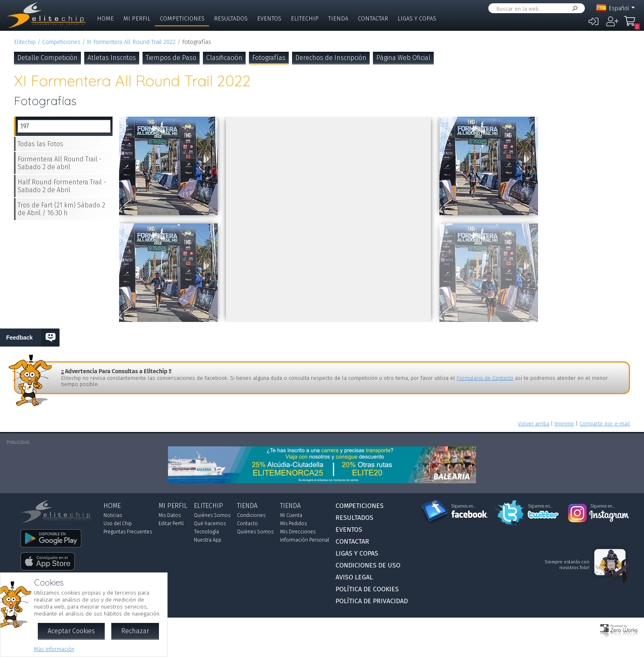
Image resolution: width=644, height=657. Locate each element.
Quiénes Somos (212, 515)
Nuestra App (208, 540)
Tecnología (206, 532)
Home (105, 19)
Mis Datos (170, 515)
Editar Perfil (171, 524)
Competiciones (182, 19)
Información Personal (305, 540)
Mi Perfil (137, 19)
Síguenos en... (463, 506)
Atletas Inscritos (112, 58)
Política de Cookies (367, 589)
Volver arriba (534, 424)
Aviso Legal (354, 577)
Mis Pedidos (293, 524)
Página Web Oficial (403, 58)
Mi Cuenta (291, 515)
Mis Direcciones (298, 532)
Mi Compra (632, 25)
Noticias (113, 515)
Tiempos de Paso (171, 58)
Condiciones (251, 515)
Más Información (54, 649)
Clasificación (224, 58)
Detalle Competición (47, 58)
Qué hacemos (210, 524)
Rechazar (135, 631)
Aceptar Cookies (71, 631)
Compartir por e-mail (605, 424)
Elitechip (305, 19)
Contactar (373, 19)
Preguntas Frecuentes (128, 532)
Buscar (573, 8)
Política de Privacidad (372, 601)
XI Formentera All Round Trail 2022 (131, 42)
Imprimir (564, 424)
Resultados (231, 19)
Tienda (338, 19)
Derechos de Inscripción (331, 58)
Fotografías (269, 58)
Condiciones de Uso (368, 565)
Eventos (269, 19)
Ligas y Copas (417, 19)
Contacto (247, 524)
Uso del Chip (118, 524)
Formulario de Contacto (485, 378)
